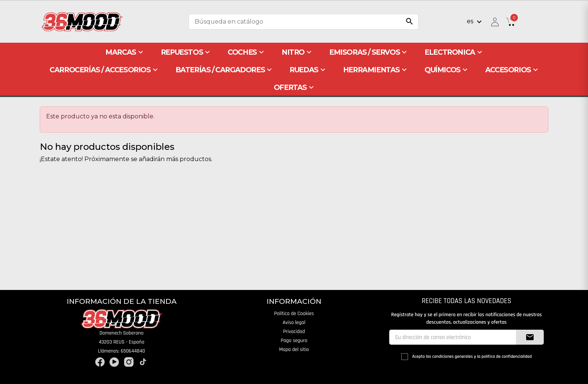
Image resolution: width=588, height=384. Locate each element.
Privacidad (294, 332)
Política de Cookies (294, 314)
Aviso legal (294, 323)
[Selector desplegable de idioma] (475, 22)
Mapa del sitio (294, 350)
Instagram (129, 362)
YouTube (114, 362)
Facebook (100, 362)
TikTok (143, 362)
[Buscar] (304, 22)
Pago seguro (294, 341)
